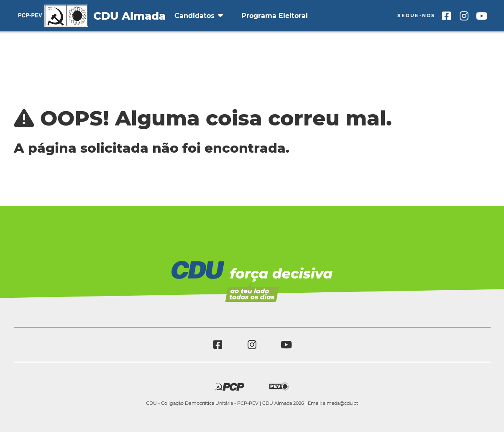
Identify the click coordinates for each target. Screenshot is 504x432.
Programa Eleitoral (275, 16)
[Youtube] (482, 16)
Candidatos (199, 16)
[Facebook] (447, 16)
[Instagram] (464, 16)
